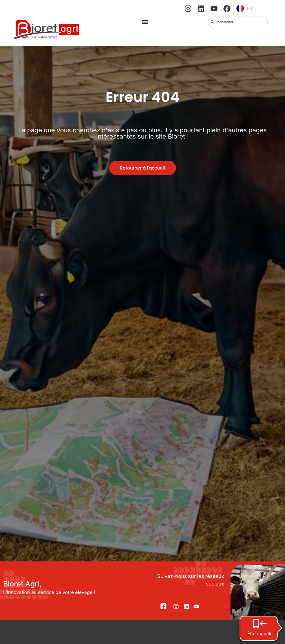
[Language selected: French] (252, 9)
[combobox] (238, 22)
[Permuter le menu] (145, 22)
